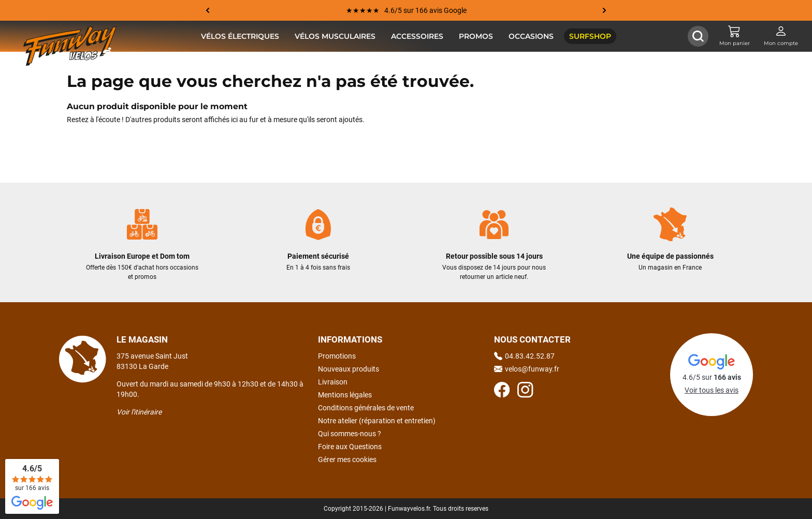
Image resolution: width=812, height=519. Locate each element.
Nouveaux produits (349, 369)
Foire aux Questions (350, 447)
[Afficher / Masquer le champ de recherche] (698, 36)
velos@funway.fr (527, 369)
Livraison (333, 382)
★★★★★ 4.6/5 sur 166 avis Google (406, 10)
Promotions (337, 356)
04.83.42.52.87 (524, 356)
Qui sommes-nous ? (350, 434)
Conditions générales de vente (366, 408)
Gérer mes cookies (347, 459)
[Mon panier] (734, 36)
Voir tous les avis (712, 390)
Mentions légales (345, 395)
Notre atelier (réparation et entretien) (377, 421)
